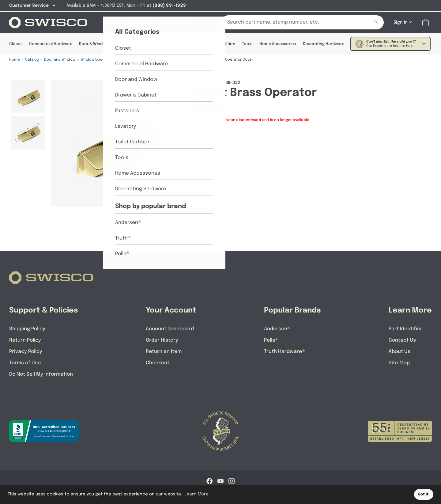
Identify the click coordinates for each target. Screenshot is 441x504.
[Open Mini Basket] (427, 23)
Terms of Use (25, 363)
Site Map (399, 363)
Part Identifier (405, 329)
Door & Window (94, 44)
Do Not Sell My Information (41, 374)
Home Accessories (278, 44)
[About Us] (142, 22)
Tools (247, 44)
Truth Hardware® (285, 352)
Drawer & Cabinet (132, 44)
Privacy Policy (26, 352)
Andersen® (277, 329)
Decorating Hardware (324, 44)
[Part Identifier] (177, 22)
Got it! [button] (424, 494)
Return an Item (164, 352)
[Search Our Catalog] (291, 22)
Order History (162, 340)
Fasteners (166, 44)
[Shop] (113, 22)
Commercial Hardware (51, 44)
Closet (16, 44)
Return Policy (25, 340)
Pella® (271, 340)
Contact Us (402, 340)
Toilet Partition (221, 44)
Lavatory (191, 44)
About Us (400, 352)
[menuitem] (28, 97)
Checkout (158, 363)
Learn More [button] (196, 494)
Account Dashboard (170, 329)
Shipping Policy (27, 329)
